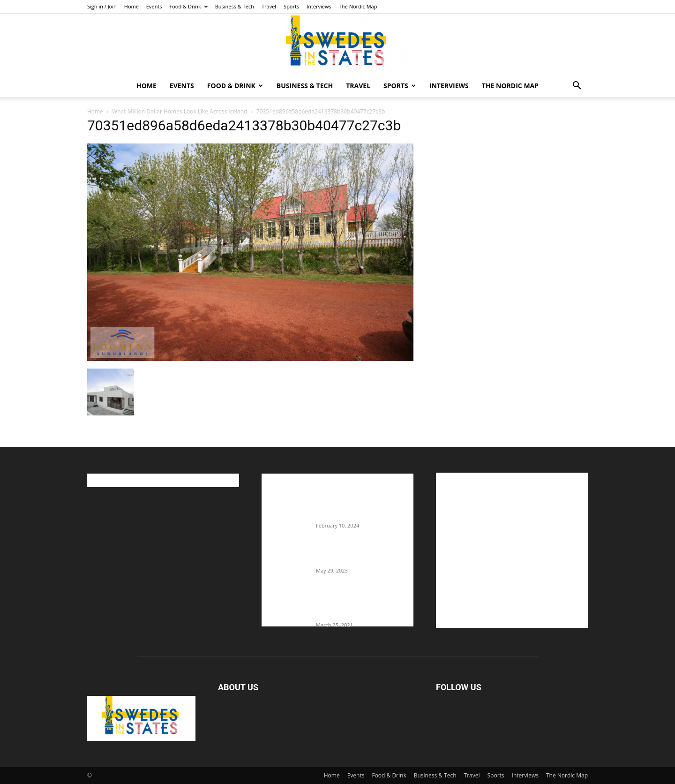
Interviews (319, 6)
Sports (291, 6)
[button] (577, 87)
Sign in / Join (102, 6)
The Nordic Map (358, 6)
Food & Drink (189, 6)
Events (154, 6)
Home (131, 6)
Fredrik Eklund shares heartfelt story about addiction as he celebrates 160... (361, 605)
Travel (269, 6)
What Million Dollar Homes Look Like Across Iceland (180, 111)
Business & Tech (235, 6)
